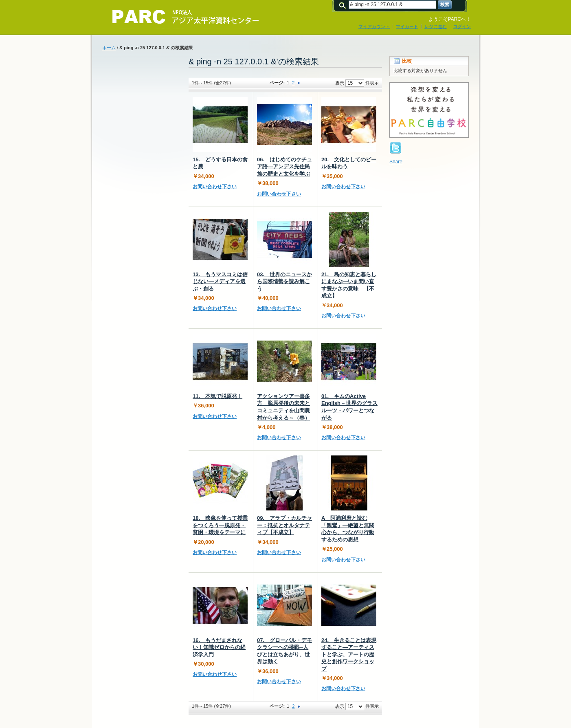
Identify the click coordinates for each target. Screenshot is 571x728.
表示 (340, 83)
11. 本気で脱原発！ (217, 396)
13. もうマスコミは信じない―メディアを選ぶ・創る (220, 282)
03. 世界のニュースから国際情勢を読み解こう (284, 282)
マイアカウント (374, 26)
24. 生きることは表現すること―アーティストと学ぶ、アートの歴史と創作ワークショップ (349, 654)
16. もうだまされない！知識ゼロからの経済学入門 (219, 647)
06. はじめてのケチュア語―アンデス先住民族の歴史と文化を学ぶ (284, 167)
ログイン (462, 26)
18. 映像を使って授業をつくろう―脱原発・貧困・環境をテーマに (220, 525)
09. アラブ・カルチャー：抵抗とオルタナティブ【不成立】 (284, 525)
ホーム (109, 48)
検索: (344, 5)
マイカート (407, 26)
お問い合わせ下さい (215, 187)
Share (396, 162)
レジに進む (436, 26)
